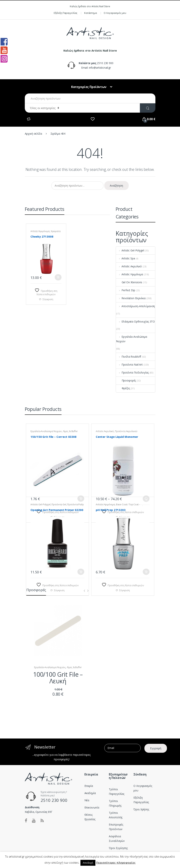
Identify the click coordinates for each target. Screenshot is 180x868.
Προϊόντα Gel (59, 504)
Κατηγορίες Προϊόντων (89, 87)
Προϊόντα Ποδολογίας (132, 372)
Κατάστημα (91, 13)
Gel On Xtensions (129, 282)
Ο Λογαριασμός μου (115, 13)
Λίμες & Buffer (70, 431)
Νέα (87, 800)
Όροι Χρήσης (141, 809)
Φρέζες (123, 388)
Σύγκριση (48, 299)
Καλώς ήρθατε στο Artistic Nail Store (90, 6)
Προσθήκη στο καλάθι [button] (58, 277)
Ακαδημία (90, 793)
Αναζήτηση (116, 186)
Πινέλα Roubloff (129, 357)
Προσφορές (126, 380)
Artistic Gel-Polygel (130, 250)
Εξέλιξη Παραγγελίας (65, 13)
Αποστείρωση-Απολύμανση (136, 306)
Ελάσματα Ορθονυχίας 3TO (136, 321)
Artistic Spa (125, 258)
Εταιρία (89, 786)
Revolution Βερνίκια (131, 298)
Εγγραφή (156, 748)
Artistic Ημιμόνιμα (40, 231)
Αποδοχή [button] (88, 863)
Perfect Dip (126, 290)
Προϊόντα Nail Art (129, 365)
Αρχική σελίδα (33, 134)
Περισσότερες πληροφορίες (116, 863)
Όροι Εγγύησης (118, 848)
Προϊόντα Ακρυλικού (126, 431)
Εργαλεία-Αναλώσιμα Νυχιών (132, 339)
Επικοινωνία (92, 807)
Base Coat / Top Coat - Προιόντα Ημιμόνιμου (118, 506)
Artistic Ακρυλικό (129, 266)
